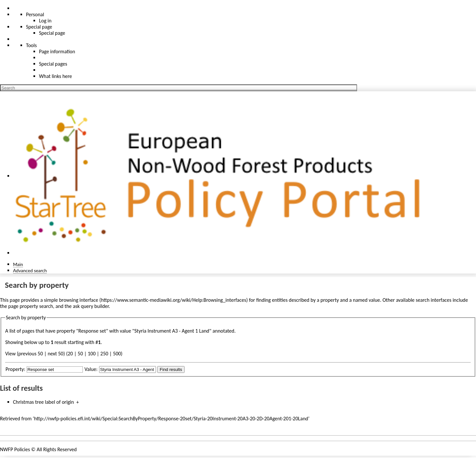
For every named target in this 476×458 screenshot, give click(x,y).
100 (92, 354)
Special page (52, 33)
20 (70, 354)
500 (117, 354)
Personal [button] (35, 14)
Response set (92, 331)
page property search (31, 306)
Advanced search (30, 270)
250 (104, 354)
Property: (15, 369)
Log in (45, 21)
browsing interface (79, 300)
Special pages (53, 64)
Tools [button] (31, 45)
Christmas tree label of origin (43, 402)
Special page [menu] (39, 27)
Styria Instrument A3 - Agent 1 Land (172, 331)
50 (80, 354)
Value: (91, 369)
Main (18, 264)
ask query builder (91, 306)
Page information (57, 51)
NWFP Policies (15, 449)
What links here (56, 76)
